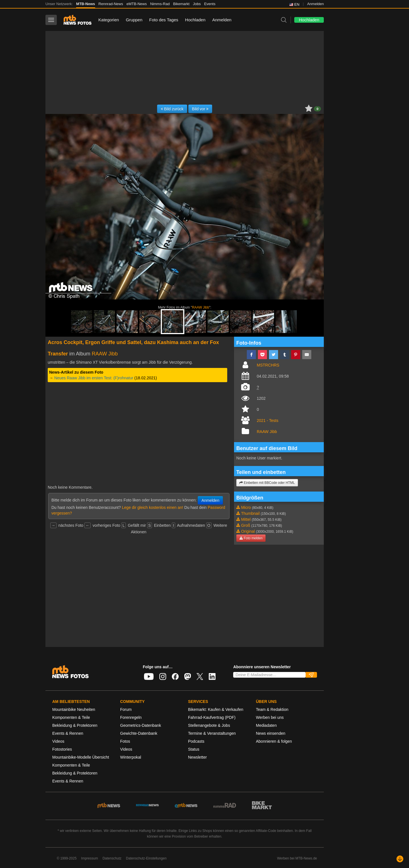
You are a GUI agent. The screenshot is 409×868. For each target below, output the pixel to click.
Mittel (246, 519)
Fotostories (62, 749)
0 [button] (317, 109)
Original (248, 531)
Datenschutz (112, 858)
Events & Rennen (68, 733)
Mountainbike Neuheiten (74, 709)
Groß (246, 525)
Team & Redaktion (272, 709)
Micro (246, 507)
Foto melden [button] (251, 538)
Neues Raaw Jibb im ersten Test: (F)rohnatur (94, 378)
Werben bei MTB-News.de (297, 858)
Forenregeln (131, 717)
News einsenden (271, 733)
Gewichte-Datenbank (139, 733)
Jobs (197, 4)
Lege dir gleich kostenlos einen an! (153, 507)
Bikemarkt (181, 4)
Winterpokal (131, 757)
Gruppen (134, 20)
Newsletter (197, 757)
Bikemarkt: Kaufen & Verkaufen (216, 709)
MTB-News (85, 4)
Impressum (90, 858)
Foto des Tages (164, 20)
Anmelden (315, 4)
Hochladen (195, 20)
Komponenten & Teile (71, 717)
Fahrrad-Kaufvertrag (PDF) (212, 717)
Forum (126, 709)
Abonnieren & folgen (274, 741)
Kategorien (109, 20)
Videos (58, 741)
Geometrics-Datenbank (141, 725)
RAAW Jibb (201, 307)
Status (194, 749)
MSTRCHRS (268, 365)
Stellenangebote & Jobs (209, 725)
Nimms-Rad (160, 4)
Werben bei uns (270, 717)
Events (210, 4)
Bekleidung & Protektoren (75, 725)
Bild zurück (172, 109)
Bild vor (200, 109)
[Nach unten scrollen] (400, 859)
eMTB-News (137, 4)
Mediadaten (266, 725)
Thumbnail (250, 513)
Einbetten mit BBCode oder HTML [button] (267, 483)
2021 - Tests (268, 421)
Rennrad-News (111, 4)
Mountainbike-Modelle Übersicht (81, 757)
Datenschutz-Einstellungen (146, 858)
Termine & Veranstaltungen (212, 733)
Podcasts (196, 741)
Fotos (125, 741)
